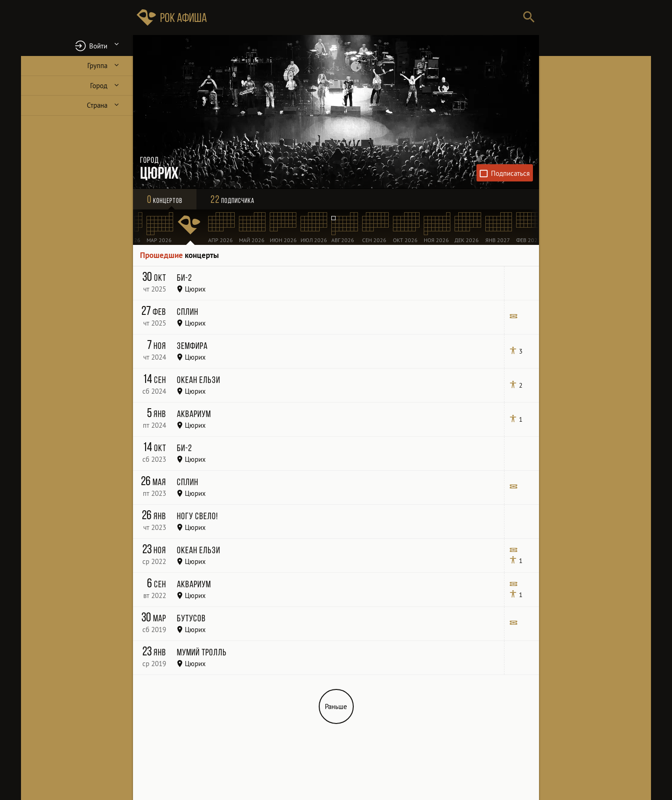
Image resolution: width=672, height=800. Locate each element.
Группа (97, 66)
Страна (97, 105)
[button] (77, 45)
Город (99, 86)
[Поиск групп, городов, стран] (364, 17)
